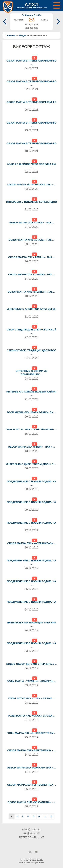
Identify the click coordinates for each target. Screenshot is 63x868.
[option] (32, 22)
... (45, 816)
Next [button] (58, 22)
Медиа (23, 35)
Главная (11, 35)
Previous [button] (5, 22)
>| (51, 816)
